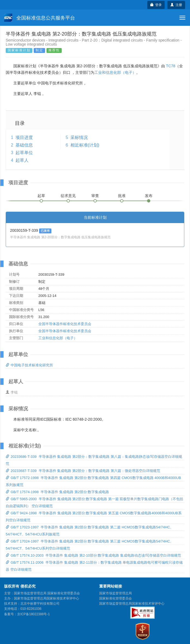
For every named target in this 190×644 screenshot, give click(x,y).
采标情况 (79, 137)
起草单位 (24, 153)
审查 (95, 196)
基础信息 (24, 145)
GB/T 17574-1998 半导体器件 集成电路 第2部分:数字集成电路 (57, 492)
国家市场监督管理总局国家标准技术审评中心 (132, 604)
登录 (156, 5)
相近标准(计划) (85, 145)
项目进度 (24, 137)
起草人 (22, 160)
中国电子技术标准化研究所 (29, 365)
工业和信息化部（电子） (115, 72)
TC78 (171, 66)
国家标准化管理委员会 (116, 598)
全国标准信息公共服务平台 (40, 18)
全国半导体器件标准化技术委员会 (65, 324)
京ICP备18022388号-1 (33, 614)
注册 (176, 5)
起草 (41, 196)
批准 (122, 196)
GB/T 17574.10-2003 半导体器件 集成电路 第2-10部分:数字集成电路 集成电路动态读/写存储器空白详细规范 (94, 555)
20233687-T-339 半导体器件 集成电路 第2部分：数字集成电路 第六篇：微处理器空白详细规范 (83, 471)
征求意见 (68, 196)
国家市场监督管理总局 (116, 593)
